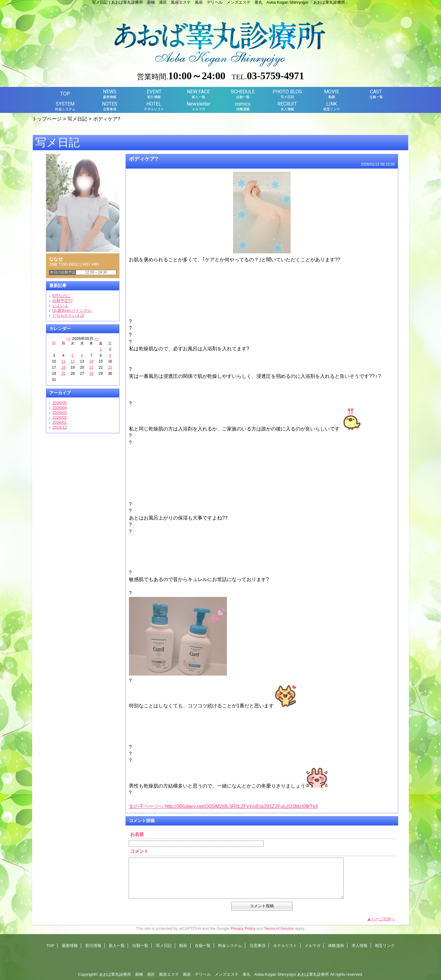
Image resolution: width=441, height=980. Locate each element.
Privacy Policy (243, 928)
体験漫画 (336, 946)
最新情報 (70, 946)
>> (97, 339)
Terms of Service (279, 928)
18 (63, 367)
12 (73, 361)
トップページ (47, 119)
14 (91, 361)
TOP (65, 94)
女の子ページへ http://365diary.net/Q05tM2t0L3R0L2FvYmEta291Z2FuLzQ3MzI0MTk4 (223, 806)
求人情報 (360, 946)
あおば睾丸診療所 (313, 974)
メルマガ (312, 946)
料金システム (230, 946)
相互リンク (385, 946)
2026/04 (60, 408)
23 (110, 367)
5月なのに (61, 296)
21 (91, 367)
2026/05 (60, 403)
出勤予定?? (62, 301)
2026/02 (60, 417)
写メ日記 (77, 119)
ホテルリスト (285, 946)
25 (63, 374)
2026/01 (60, 422)
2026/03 (60, 413)
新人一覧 (117, 946)
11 (63, 361)
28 (91, 374)
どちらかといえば (68, 315)
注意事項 (258, 946)
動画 (183, 946)
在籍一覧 (203, 946)
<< (68, 339)
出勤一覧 (140, 946)
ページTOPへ (383, 919)
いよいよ (60, 306)
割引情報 (93, 946)
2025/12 (60, 427)
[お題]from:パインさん (72, 310)
